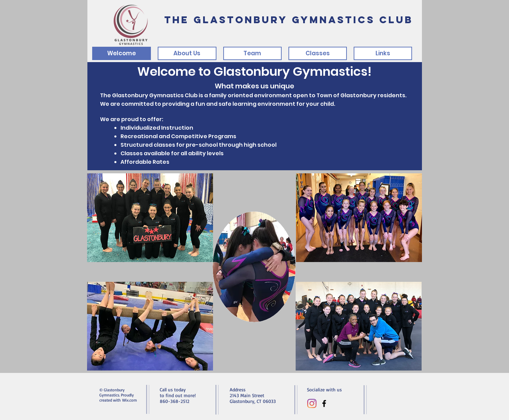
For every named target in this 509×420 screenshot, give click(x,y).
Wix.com (130, 400)
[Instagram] (312, 403)
